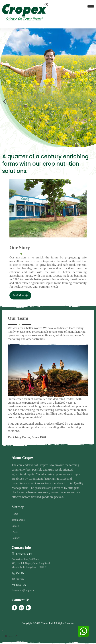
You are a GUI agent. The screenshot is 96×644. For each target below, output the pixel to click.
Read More (20, 295)
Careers (16, 526)
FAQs (15, 532)
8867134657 (18, 579)
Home (15, 514)
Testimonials (18, 520)
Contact (16, 538)
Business (11, 636)
